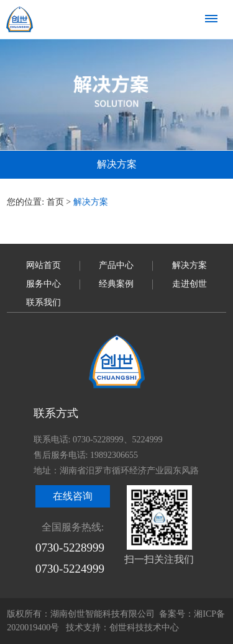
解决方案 (190, 265)
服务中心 (43, 284)
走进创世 (190, 284)
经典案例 (116, 284)
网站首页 (43, 265)
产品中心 (116, 265)
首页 (55, 202)
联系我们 (43, 302)
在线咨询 (73, 496)
